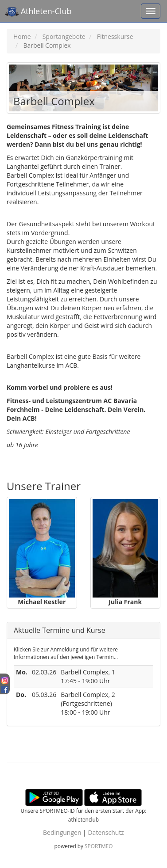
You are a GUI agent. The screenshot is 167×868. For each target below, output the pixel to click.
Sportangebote (64, 36)
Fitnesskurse (115, 36)
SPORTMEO (99, 846)
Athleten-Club (38, 12)
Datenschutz (106, 832)
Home (22, 36)
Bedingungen (62, 832)
